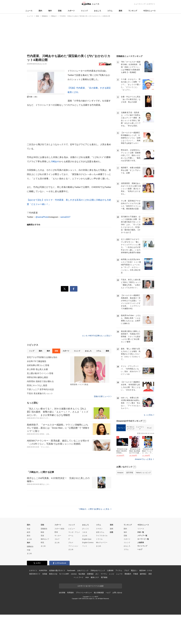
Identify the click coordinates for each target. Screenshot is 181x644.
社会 (29, 529)
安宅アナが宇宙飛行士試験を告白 (42, 357)
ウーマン (104, 574)
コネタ (85, 532)
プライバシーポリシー (84, 593)
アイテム (119, 570)
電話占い (134, 570)
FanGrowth (71, 570)
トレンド (84, 11)
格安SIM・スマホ (146, 570)
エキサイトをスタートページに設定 (90, 586)
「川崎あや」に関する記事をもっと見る (94, 509)
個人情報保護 (99, 593)
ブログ (127, 570)
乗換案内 (128, 574)
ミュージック (140, 428)
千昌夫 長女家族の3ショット (40, 393)
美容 (150, 574)
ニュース (29, 11)
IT (69, 539)
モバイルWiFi (64, 574)
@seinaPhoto (42, 217)
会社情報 (62, 593)
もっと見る (149, 415)
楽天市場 (130, 473)
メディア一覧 (142, 536)
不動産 (136, 574)
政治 (29, 536)
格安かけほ (53, 574)
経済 (29, 532)
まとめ (29, 539)
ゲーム (71, 536)
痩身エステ (95, 577)
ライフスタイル (102, 536)
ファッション (73, 546)
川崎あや (55, 162)
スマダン (99, 529)
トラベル (99, 539)
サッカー (58, 536)
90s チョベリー (102, 542)
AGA (87, 577)
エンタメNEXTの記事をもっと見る (97, 336)
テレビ (149, 428)
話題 (111, 532)
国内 (40, 11)
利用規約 (70, 593)
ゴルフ (57, 539)
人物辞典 (141, 542)
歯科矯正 (143, 574)
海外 (50, 11)
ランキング (133, 11)
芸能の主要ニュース (103, 396)
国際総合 (30, 547)
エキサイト (151, 4)
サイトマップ (142, 546)
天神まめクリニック (98, 570)
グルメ (71, 542)
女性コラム (100, 532)
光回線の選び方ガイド (57, 570)
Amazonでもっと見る (143, 459)
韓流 (42, 542)
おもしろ (98, 11)
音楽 (42, 536)
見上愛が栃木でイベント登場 (40, 373)
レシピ (112, 574)
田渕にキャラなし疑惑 (37, 385)
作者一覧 (141, 532)
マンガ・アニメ (74, 532)
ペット (85, 546)
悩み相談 (82, 574)
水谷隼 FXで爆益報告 (37, 361)
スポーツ (71, 11)
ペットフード (78, 577)
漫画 (120, 11)
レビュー (72, 529)
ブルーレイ (121, 428)
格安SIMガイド (35, 574)
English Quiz (87, 539)
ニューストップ (140, 4)
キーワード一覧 (143, 539)
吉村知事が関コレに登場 (38, 365)
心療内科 (110, 570)
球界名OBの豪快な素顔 (37, 377)
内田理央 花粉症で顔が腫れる (40, 381)
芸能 (60, 11)
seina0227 (65, 217)
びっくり (85, 529)
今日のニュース (149, 11)
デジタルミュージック (131, 428)
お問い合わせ (117, 593)
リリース (141, 529)
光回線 (45, 574)
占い (97, 574)
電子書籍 (104, 577)
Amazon (120, 473)
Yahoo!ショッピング (143, 473)
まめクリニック (83, 570)
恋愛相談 (90, 574)
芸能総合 (44, 529)
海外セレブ (45, 539)
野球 (56, 532)
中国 (29, 550)
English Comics (88, 542)
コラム (110, 11)
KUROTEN (43, 570)
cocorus (74, 574)
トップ (32, 351)
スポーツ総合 (59, 529)
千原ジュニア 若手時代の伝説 (40, 389)
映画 (42, 532)
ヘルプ (140, 549)
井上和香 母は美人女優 (37, 369)
